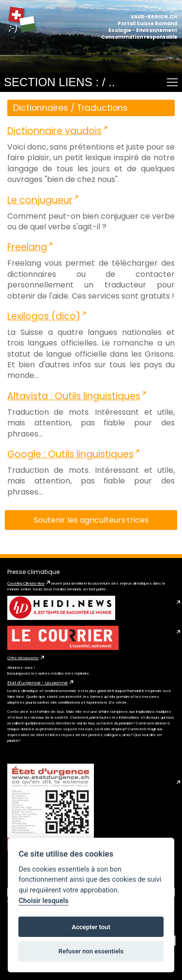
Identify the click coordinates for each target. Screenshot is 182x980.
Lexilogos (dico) (44, 316)
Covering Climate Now (26, 583)
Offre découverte (23, 658)
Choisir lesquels (43, 901)
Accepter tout (91, 927)
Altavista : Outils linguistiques (74, 396)
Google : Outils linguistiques (70, 454)
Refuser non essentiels (91, 951)
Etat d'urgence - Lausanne (38, 683)
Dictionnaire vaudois (54, 131)
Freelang (27, 247)
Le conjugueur (40, 200)
